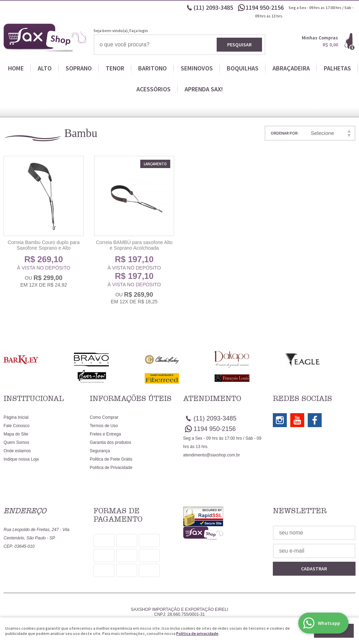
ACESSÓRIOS (154, 89)
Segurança (100, 451)
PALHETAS (337, 68)
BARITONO (152, 68)
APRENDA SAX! (204, 89)
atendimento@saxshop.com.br (212, 455)
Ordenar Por (284, 133)
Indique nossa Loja (21, 459)
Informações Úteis (131, 399)
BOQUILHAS (243, 68)
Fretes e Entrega (105, 434)
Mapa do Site (16, 434)
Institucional (34, 399)
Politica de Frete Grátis (111, 459)
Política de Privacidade (111, 468)
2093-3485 (213, 7)
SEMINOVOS (197, 68)
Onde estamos (17, 451)
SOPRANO (79, 68)
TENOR (115, 68)
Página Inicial (16, 417)
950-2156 (265, 7)
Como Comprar (104, 417)
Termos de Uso (104, 426)
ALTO (45, 68)
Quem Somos (16, 442)
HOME (16, 68)
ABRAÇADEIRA (291, 68)
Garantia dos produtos (110, 442)
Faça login (139, 31)
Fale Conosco (16, 426)
